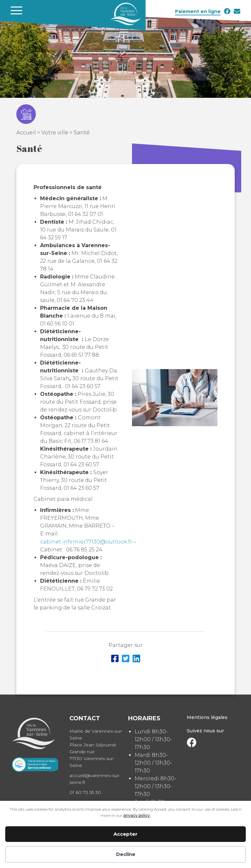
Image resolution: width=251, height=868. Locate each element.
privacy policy (137, 815)
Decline (126, 854)
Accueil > (29, 133)
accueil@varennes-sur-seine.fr (95, 779)
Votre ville (55, 133)
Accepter (125, 834)
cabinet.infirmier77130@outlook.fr (86, 542)
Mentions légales (207, 717)
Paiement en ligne (198, 11)
